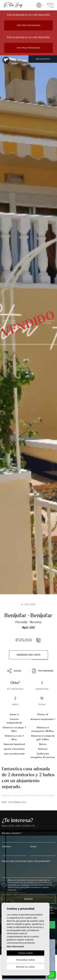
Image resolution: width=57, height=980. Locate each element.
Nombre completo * (12, 833)
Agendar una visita (28, 655)
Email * (34, 846)
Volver (29, 604)
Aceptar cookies (25, 953)
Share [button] (14, 671)
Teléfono (6, 846)
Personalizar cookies (26, 960)
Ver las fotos (43, 59)
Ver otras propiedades (28, 25)
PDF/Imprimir (43, 671)
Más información (14, 802)
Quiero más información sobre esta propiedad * (26, 861)
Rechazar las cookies (25, 967)
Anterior (9, 321)
